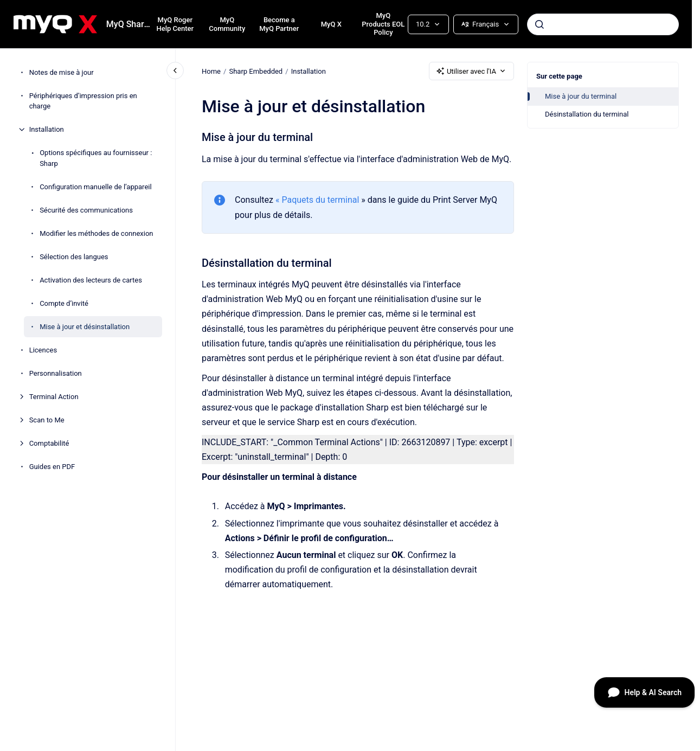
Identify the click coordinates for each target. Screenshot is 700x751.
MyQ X (331, 24)
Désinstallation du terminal (587, 114)
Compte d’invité (64, 303)
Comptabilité (49, 443)
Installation (47, 129)
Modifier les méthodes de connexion (96, 233)
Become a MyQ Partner (279, 24)
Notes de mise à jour (62, 72)
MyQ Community (227, 24)
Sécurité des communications (86, 210)
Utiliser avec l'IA (471, 71)
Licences (43, 350)
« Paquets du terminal (317, 200)
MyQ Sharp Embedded (131, 24)
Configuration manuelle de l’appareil (95, 187)
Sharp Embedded (256, 71)
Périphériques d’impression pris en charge (83, 101)
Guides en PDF (52, 467)
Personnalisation (56, 373)
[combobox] (603, 24)
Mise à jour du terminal (581, 96)
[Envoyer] (540, 24)
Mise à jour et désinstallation (85, 327)
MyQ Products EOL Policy (383, 24)
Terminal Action (54, 397)
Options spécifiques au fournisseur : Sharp (96, 158)
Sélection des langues (74, 257)
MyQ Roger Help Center (175, 24)
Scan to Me (47, 420)
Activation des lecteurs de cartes (91, 280)
